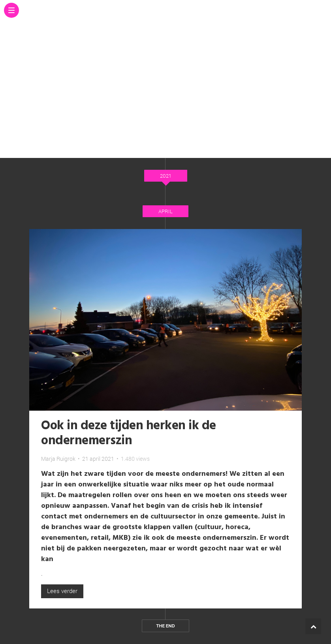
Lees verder (62, 591)
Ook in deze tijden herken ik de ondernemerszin (129, 433)
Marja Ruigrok (58, 459)
